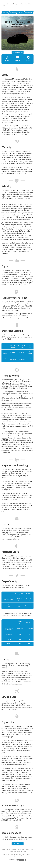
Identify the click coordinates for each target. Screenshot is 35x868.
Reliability (28, 58)
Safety (7, 58)
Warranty (18, 58)
